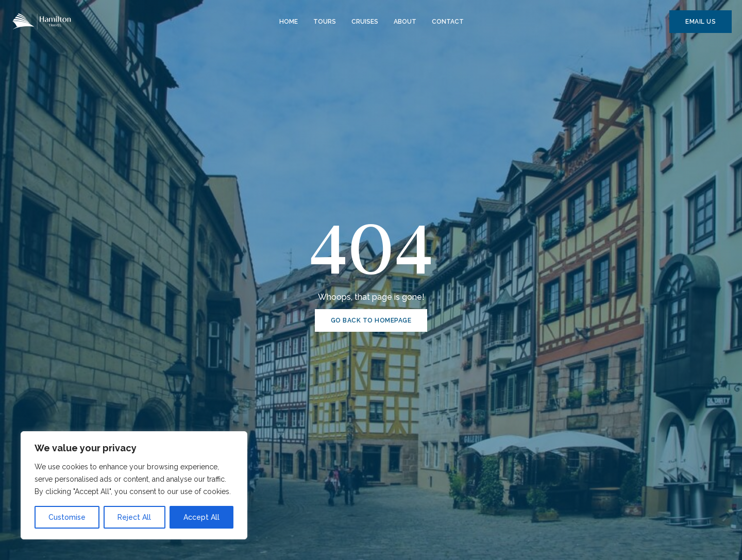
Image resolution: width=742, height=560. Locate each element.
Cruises (365, 22)
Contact (448, 22)
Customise (67, 517)
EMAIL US (701, 22)
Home (289, 22)
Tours (325, 22)
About (405, 22)
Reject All (134, 517)
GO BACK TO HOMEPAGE (371, 320)
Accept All (201, 517)
